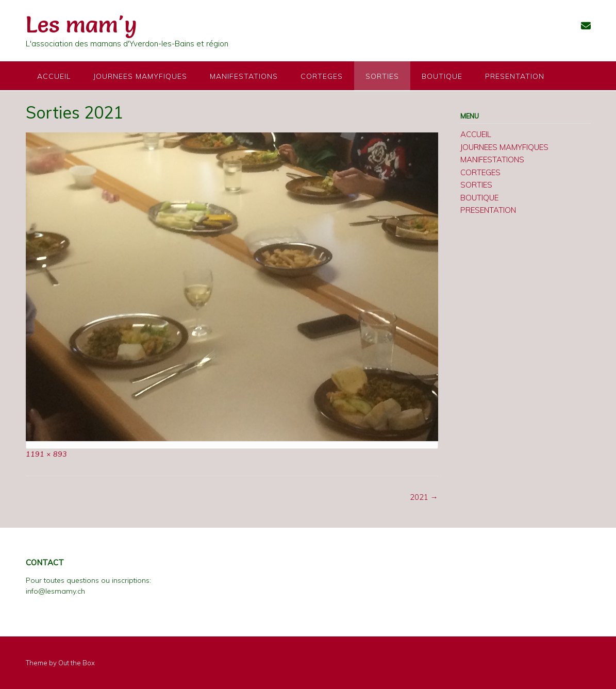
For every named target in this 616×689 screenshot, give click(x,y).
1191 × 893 (46, 454)
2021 (424, 497)
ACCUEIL (54, 76)
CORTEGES (322, 76)
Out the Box (77, 663)
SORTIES (382, 76)
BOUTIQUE (442, 76)
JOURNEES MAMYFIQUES (140, 76)
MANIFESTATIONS (244, 76)
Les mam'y (81, 24)
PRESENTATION (515, 76)
